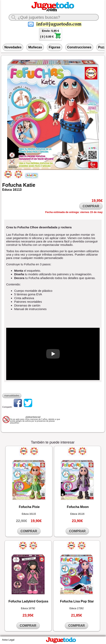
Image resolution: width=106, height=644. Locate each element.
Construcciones (79, 47)
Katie (29, 185)
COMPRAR (91, 206)
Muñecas (35, 47)
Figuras (55, 47)
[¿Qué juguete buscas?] (54, 17)
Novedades (13, 47)
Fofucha (12, 185)
